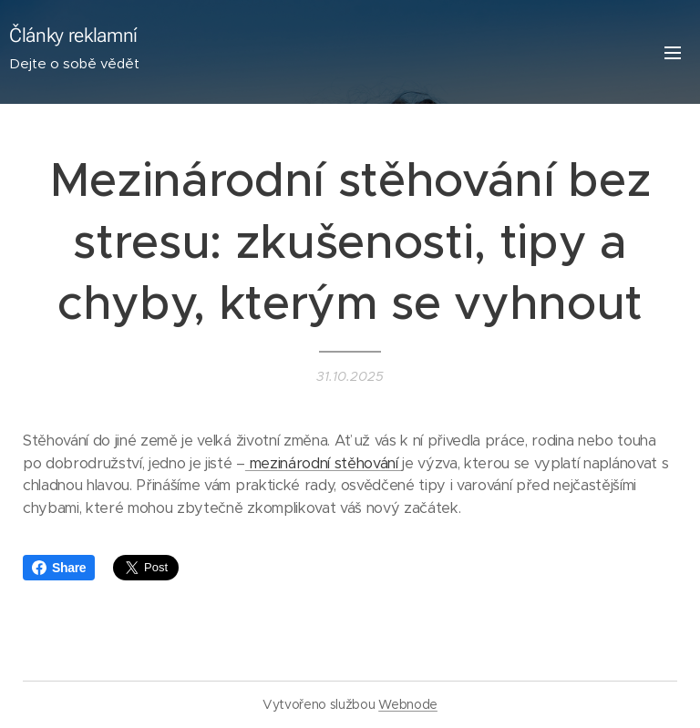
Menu (673, 53)
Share (59, 568)
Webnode (408, 704)
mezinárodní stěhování (324, 462)
